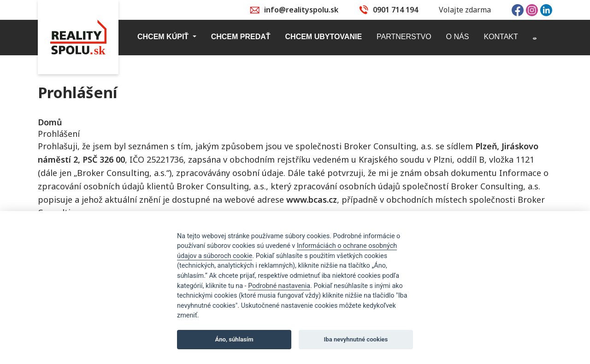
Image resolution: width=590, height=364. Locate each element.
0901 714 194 (395, 10)
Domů (50, 122)
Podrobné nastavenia (279, 286)
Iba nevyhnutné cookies (356, 339)
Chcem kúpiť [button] (164, 37)
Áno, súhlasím (234, 339)
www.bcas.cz (312, 200)
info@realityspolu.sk (301, 10)
